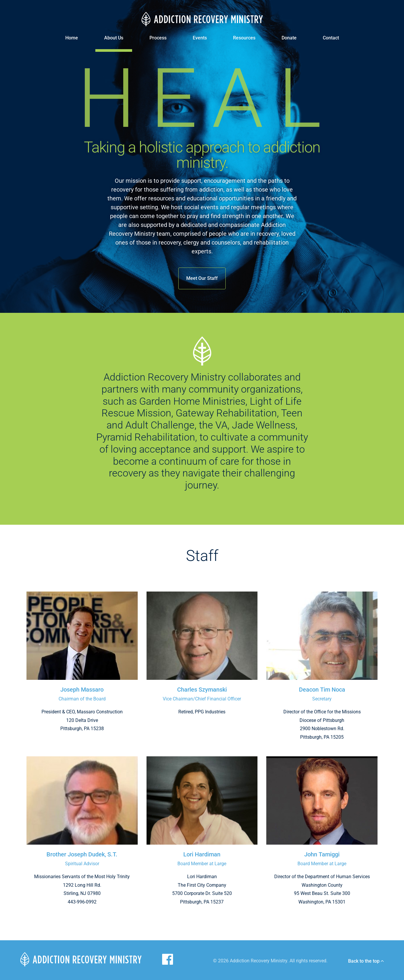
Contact (331, 38)
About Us (114, 38)
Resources (244, 38)
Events (200, 38)
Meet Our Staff (202, 278)
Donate (289, 38)
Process (158, 38)
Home (72, 38)
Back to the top (366, 961)
